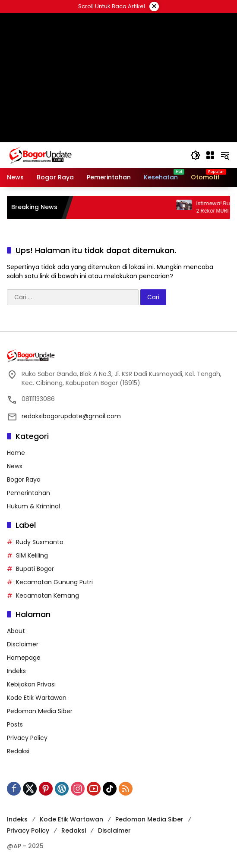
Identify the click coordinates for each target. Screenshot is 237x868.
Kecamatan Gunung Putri (54, 582)
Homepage (24, 658)
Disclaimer (23, 644)
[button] (196, 155)
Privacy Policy (27, 738)
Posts (15, 724)
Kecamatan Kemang (47, 595)
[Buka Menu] (210, 155)
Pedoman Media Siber (40, 711)
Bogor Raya (24, 479)
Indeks (16, 671)
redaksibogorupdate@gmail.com (71, 416)
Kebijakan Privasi (31, 684)
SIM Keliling (32, 555)
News (15, 466)
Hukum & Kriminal (33, 506)
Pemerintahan (28, 493)
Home (16, 453)
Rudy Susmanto (40, 542)
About (16, 631)
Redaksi (18, 751)
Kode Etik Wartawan (37, 698)
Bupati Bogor (35, 569)
